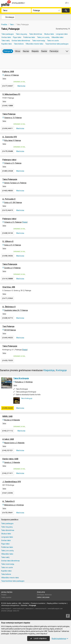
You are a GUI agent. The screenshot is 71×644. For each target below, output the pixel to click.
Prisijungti (32, 605)
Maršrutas (21, 86)
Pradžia (4, 595)
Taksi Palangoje (10, 179)
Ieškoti (66, 10)
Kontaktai (26, 603)
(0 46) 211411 (8, 473)
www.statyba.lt (6, 609)
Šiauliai (44, 51)
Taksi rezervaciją (39, 41)
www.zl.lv (16, 611)
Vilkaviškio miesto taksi (34, 44)
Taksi (4, 79)
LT (67, 3)
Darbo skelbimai (43, 597)
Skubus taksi (49, 34)
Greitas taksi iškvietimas (21, 41)
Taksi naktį (6, 41)
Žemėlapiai (41, 592)
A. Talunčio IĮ (8, 501)
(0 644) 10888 (8, 106)
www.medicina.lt (18, 609)
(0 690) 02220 (8, 408)
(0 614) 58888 (8, 279)
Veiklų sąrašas (6, 597)
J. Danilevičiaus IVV (12, 482)
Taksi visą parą (21, 34)
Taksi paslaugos (8, 34)
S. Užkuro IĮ (8, 241)
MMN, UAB (7, 416)
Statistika (24, 605)
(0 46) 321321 (8, 450)
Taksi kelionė (19, 44)
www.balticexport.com (55, 609)
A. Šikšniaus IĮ (9, 307)
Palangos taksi (9, 160)
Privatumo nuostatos (38, 603)
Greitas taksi (6, 37)
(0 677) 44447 (8, 86)
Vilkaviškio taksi (57, 37)
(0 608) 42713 (8, 318)
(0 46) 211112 (8, 431)
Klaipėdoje (49, 370)
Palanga (8, 51)
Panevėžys (54, 51)
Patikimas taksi (29, 37)
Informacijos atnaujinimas (10, 605)
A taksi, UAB (8, 439)
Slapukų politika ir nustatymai (57, 603)
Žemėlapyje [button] (8, 17)
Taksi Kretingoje (21, 378)
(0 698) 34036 (8, 256)
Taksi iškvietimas (36, 34)
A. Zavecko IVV (10, 137)
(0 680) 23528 (8, 171)
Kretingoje (61, 370)
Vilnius (18, 51)
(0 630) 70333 (8, 361)
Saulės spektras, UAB (14, 603)
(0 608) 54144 (8, 233)
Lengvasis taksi (62, 34)
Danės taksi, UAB (10, 459)
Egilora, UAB (8, 71)
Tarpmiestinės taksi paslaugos (57, 44)
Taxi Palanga (8, 326)
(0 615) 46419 (8, 210)
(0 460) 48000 (8, 191)
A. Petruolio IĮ (9, 199)
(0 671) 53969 (8, 298)
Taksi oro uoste (53, 41)
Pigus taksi (17, 37)
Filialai (25, 222)
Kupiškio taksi (7, 44)
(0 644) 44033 (8, 338)
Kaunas (26, 51)
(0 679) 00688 (8, 151)
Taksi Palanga (9, 114)
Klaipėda (35, 51)
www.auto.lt (30, 609)
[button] (67, 52)
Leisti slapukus (38, 638)
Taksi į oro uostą (43, 37)
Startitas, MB (9, 287)
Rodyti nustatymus (60, 639)
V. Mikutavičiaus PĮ (11, 94)
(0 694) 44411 (8, 128)
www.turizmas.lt (41, 609)
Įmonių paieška (19, 3)
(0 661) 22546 (8, 493)
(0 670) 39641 (8, 513)
